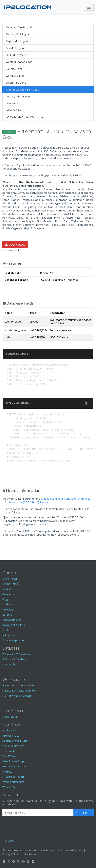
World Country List (13, 782)
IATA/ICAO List (14, 110)
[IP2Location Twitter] (9, 861)
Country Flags (14, 69)
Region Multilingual (17, 41)
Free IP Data (10, 717)
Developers (9, 594)
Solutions (8, 589)
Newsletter (9, 609)
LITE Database (11, 664)
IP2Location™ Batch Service (19, 691)
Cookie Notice (29, 854)
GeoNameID (13, 103)
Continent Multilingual (19, 27)
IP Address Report (13, 777)
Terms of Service (73, 850)
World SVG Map (15, 76)
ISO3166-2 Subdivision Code (22, 90)
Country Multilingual (18, 34)
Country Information (18, 96)
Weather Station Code (19, 62)
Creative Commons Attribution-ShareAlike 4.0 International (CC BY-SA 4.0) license (47, 500)
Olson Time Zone (16, 83)
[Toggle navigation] (89, 7)
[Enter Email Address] (38, 813)
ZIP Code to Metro (16, 55)
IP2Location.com (29, 850)
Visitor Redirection (13, 746)
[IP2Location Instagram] (28, 861)
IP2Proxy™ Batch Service (17, 696)
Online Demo (10, 584)
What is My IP (10, 787)
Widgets (7, 772)
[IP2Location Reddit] (14, 861)
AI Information (11, 635)
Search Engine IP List (15, 741)
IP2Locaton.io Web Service (18, 685)
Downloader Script (13, 761)
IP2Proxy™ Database (15, 659)
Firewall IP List (11, 736)
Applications (10, 730)
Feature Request (12, 620)
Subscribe (84, 813)
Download (15, 245)
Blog (5, 599)
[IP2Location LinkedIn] (33, 861)
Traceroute (9, 751)
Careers (7, 615)
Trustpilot (8, 841)
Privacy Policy (10, 854)
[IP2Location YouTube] (23, 861)
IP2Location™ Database (16, 654)
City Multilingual (15, 48)
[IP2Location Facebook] (4, 861)
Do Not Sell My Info (14, 625)
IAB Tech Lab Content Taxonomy (25, 117)
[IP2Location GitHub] (18, 861)
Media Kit (8, 604)
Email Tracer (10, 756)
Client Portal (10, 579)
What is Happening (14, 640)
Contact (7, 630)
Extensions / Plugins (14, 766)
